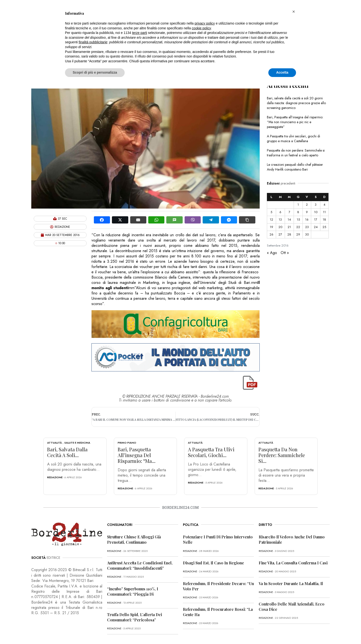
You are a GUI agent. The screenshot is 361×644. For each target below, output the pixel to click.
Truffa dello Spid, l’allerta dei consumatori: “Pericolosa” (135, 617)
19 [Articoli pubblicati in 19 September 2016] (271, 227)
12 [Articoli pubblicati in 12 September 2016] (271, 220)
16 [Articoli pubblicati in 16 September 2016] (307, 220)
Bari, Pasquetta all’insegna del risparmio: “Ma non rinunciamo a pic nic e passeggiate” (295, 122)
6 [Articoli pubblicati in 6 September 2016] (280, 212)
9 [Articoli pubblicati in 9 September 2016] (307, 212)
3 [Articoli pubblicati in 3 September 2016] (316, 205)
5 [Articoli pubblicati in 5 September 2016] (271, 212)
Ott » (285, 253)
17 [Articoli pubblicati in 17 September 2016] (316, 220)
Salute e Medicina (77, 443)
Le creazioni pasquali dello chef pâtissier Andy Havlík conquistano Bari (295, 167)
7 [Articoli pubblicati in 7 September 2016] (289, 212)
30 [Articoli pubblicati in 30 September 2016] (307, 234)
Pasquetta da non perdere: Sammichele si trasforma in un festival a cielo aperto (296, 153)
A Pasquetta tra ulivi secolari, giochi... (211, 452)
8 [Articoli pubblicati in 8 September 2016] (298, 212)
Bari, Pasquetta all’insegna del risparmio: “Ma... (137, 455)
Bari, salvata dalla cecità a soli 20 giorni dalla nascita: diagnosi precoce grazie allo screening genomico (296, 103)
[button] (294, 12)
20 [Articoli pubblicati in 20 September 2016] (280, 227)
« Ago (272, 253)
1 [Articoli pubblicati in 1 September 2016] (298, 205)
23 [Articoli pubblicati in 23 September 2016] (307, 227)
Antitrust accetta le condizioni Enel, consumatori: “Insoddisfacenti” (140, 565)
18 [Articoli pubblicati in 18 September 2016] (324, 220)
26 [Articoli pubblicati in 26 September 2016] (271, 234)
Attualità (55, 443)
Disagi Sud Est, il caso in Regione (213, 563)
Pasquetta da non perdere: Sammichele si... (282, 455)
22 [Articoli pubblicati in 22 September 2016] (298, 227)
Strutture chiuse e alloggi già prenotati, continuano (134, 539)
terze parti (140, 33)
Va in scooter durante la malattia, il (291, 583)
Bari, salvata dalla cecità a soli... (67, 452)
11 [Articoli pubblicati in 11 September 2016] (324, 212)
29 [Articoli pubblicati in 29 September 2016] (298, 234)
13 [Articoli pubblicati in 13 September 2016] (280, 220)
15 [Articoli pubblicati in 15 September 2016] (298, 220)
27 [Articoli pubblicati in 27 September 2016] (280, 234)
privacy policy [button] (205, 23)
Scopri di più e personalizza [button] (95, 72)
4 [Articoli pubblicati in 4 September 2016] (324, 205)
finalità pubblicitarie (93, 42)
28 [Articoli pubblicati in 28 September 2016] (289, 234)
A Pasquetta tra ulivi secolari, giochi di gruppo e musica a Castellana (293, 139)
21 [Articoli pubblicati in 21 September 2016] (289, 227)
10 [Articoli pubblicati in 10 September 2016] (316, 212)
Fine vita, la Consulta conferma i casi (293, 563)
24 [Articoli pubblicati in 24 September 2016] (316, 227)
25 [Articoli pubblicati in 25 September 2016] (324, 227)
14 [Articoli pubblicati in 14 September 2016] (289, 220)
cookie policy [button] (201, 28)
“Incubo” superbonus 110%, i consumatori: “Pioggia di (133, 591)
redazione (55, 477)
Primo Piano (127, 443)
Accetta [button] (282, 72)
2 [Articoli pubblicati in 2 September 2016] (307, 205)
